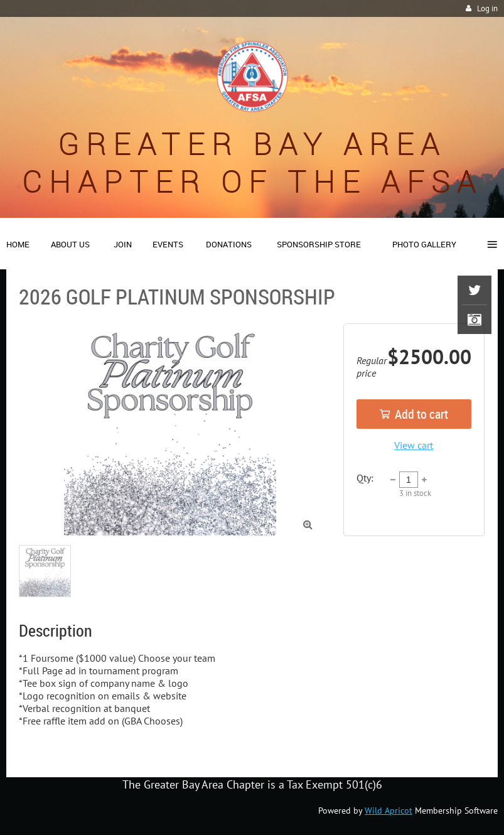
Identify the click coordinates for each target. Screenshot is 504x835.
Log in (487, 8)
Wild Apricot (389, 811)
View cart (414, 445)
